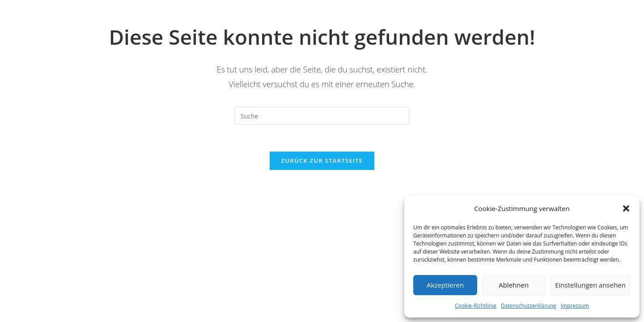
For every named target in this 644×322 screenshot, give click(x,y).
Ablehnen (514, 285)
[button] (626, 208)
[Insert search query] (322, 116)
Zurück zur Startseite (322, 161)
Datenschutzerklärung (529, 306)
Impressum (575, 306)
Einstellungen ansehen (590, 285)
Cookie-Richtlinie (476, 306)
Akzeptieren (445, 285)
